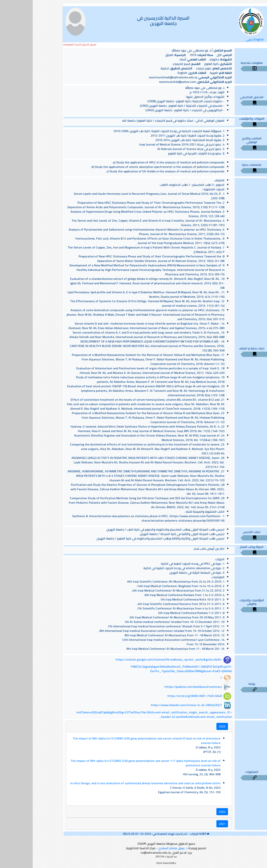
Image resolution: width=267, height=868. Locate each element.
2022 (190, 812)
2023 (190, 726)
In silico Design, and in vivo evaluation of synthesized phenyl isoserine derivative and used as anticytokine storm (113, 783)
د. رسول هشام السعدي (140, 848)
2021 (190, 824)
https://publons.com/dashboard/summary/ (160, 687)
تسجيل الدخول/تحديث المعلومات (47, 44)
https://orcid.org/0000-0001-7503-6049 (162, 696)
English (226, 39)
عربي (216, 39)
